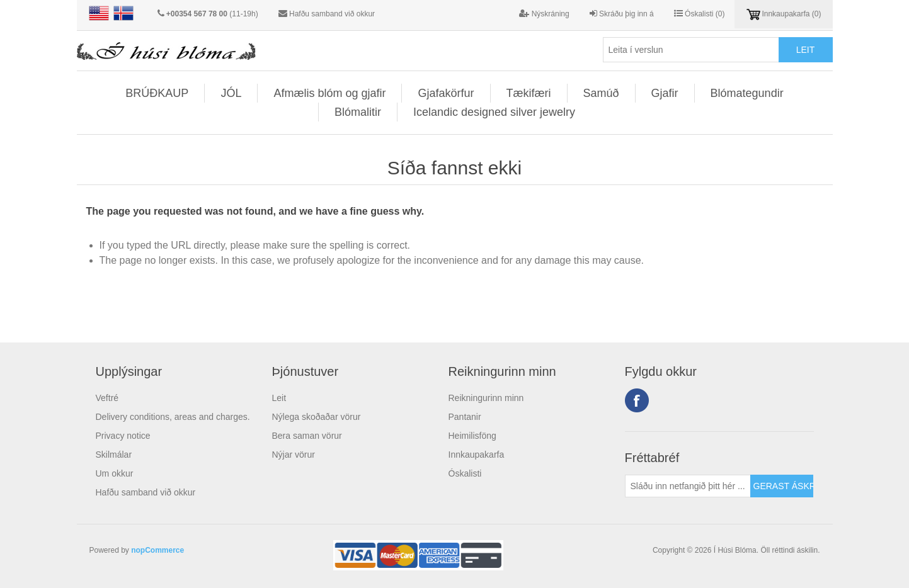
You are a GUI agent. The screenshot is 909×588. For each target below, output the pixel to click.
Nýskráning (544, 14)
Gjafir (665, 93)
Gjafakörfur (446, 93)
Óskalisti (465, 473)
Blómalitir (358, 112)
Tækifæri (529, 93)
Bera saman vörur (307, 436)
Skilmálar (114, 455)
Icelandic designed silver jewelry (494, 112)
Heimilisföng (472, 436)
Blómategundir (747, 93)
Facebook (637, 400)
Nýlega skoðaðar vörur (317, 417)
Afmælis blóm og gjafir (329, 93)
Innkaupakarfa (477, 455)
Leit (279, 398)
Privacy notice (123, 436)
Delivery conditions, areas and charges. (173, 417)
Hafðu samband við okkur (332, 14)
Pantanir (465, 417)
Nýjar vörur (294, 455)
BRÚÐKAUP (157, 93)
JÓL (231, 93)
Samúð (601, 93)
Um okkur (115, 473)
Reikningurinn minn (486, 398)
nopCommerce (157, 550)
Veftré (107, 398)
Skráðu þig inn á (622, 14)
